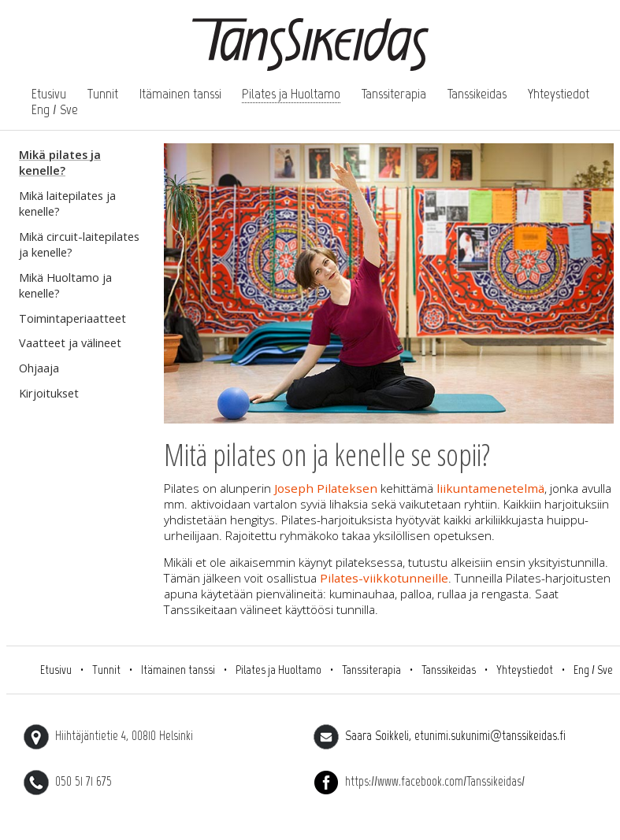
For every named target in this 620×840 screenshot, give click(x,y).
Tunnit (103, 94)
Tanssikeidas (477, 94)
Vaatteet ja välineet (70, 343)
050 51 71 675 (68, 781)
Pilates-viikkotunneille (384, 578)
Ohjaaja (39, 368)
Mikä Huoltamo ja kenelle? (65, 285)
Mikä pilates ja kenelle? (60, 163)
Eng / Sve (55, 109)
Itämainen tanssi (180, 94)
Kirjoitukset (49, 393)
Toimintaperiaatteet (72, 318)
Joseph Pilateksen (327, 488)
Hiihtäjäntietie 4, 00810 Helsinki (108, 735)
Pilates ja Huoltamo (291, 94)
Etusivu (49, 94)
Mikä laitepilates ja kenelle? (67, 204)
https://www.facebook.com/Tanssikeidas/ (419, 781)
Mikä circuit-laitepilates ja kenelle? (79, 244)
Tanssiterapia (394, 94)
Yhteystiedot (559, 94)
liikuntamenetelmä (490, 488)
